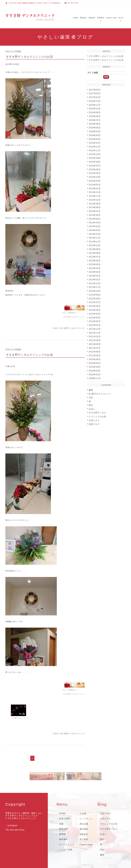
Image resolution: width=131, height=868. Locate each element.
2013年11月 (95, 242)
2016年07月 (95, 120)
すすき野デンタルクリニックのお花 (29, 57)
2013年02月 (95, 276)
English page (111, 18)
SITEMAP (12, 826)
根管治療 (63, 829)
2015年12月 (95, 147)
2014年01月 (95, 234)
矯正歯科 (84, 829)
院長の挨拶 (65, 819)
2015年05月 (95, 173)
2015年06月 (95, 169)
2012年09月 (95, 295)
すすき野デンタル (97, 413)
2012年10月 (95, 291)
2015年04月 (95, 177)
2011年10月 (95, 337)
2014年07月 (95, 211)
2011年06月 (95, 352)
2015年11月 (95, 150)
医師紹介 (92, 18)
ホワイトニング (67, 844)
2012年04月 (95, 314)
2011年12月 (95, 329)
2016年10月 (95, 109)
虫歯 (61, 824)
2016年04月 (95, 131)
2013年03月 (95, 272)
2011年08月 (95, 344)
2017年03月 (95, 90)
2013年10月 (95, 245)
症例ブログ (94, 424)
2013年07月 (95, 257)
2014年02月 (95, 230)
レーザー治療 (66, 850)
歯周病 (62, 834)
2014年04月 (95, 223)
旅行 (91, 405)
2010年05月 (95, 363)
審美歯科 (63, 839)
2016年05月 (95, 128)
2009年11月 (95, 378)
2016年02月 (95, 139)
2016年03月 (95, 135)
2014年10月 (95, 200)
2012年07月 (95, 302)
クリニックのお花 (97, 417)
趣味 (91, 390)
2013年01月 (95, 280)
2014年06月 (95, 215)
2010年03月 (95, 371)
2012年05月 (95, 310)
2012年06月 (95, 306)
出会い (92, 409)
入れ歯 (83, 814)
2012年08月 (95, 298)
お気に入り (94, 420)
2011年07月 (95, 348)
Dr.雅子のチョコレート (100, 394)
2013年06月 (95, 261)
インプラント (86, 819)
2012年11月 (95, 287)
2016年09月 (95, 112)
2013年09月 (95, 249)
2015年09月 (95, 158)
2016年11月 (95, 105)
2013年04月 (95, 268)
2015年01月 (95, 188)
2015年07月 (95, 166)
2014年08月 (95, 207)
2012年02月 (95, 321)
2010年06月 (95, 359)
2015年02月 (95, 185)
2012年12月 (95, 283)
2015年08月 (95, 162)
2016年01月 (95, 143)
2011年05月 (95, 356)
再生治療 (84, 824)
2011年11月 (95, 333)
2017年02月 (95, 93)
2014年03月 (95, 226)
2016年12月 (95, 101)
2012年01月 (95, 325)
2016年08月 (95, 116)
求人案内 (84, 839)
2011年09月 (95, 340)
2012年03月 (95, 318)
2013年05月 (95, 264)
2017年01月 (95, 97)
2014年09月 (95, 204)
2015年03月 (95, 181)
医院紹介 (83, 18)
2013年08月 (95, 253)
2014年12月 (95, 192)
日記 (91, 398)
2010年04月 (95, 367)
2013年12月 (95, 238)
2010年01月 (95, 375)
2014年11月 (95, 196)
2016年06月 (95, 124)
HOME (76, 18)
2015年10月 (95, 154)
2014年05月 (95, 219)
